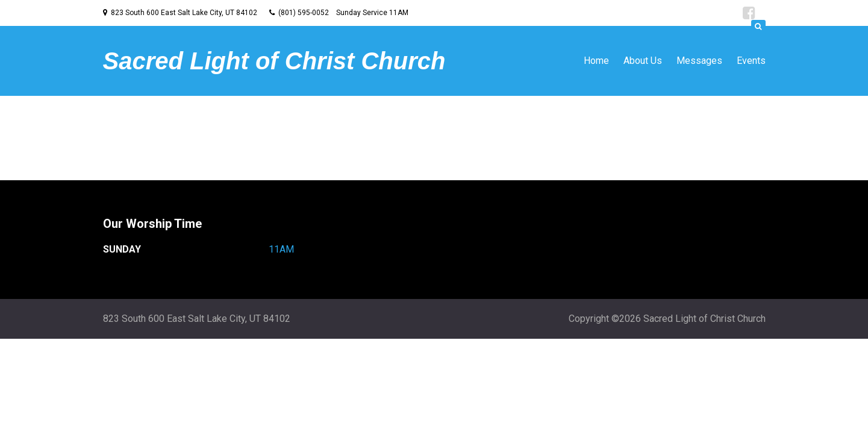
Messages (699, 61)
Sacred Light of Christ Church (274, 61)
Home (596, 61)
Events (751, 61)
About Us (643, 61)
